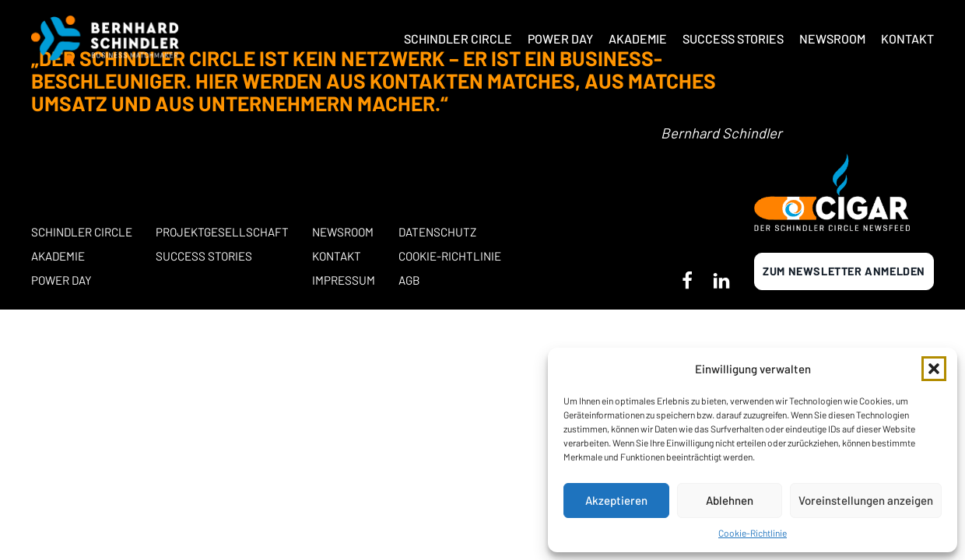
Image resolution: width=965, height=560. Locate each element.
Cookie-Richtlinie (753, 533)
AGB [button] (409, 280)
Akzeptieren (616, 500)
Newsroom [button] (832, 38)
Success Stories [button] (733, 38)
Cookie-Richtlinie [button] (450, 256)
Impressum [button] (344, 280)
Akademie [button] (638, 38)
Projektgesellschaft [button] (222, 232)
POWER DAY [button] (61, 280)
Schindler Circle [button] (458, 38)
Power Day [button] (560, 38)
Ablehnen (730, 500)
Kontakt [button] (907, 38)
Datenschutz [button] (437, 232)
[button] (934, 369)
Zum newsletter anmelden (844, 271)
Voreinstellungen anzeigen (866, 500)
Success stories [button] (204, 256)
